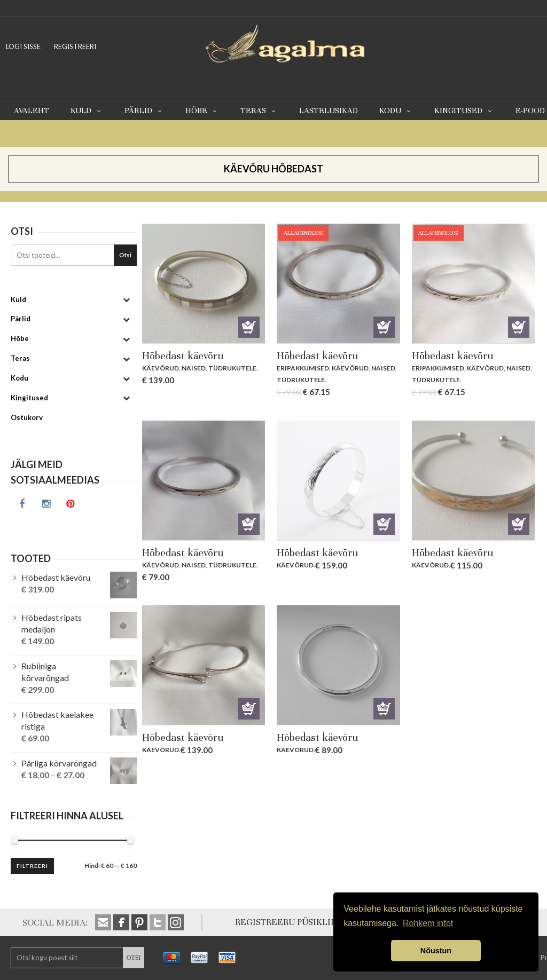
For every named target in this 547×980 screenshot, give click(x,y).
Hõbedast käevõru (183, 356)
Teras (259, 110)
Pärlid (144, 110)
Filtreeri (32, 866)
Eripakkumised (303, 368)
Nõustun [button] (436, 951)
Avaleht (32, 110)
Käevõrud (161, 368)
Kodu (396, 110)
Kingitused (464, 110)
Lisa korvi (249, 327)
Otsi (125, 255)
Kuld (87, 110)
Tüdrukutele (232, 368)
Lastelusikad (329, 110)
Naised (194, 368)
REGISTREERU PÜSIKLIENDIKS (299, 922)
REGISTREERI (75, 46)
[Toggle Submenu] (126, 300)
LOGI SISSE (23, 46)
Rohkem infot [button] (428, 923)
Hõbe (202, 110)
